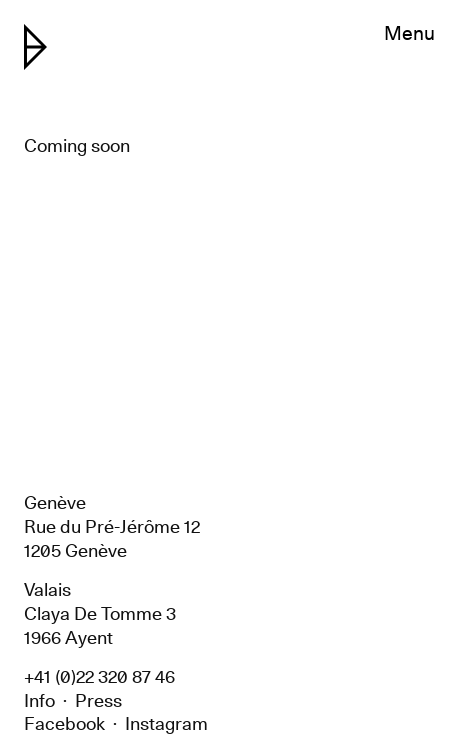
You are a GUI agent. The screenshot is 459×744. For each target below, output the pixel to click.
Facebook (64, 723)
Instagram (166, 723)
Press (98, 700)
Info (39, 700)
